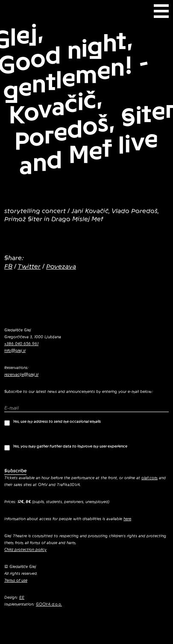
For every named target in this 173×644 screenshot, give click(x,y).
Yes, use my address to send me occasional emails (53, 423)
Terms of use (16, 580)
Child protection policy (25, 550)
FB (8, 266)
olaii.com (150, 478)
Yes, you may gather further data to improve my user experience (66, 447)
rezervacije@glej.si (21, 375)
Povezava (61, 266)
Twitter (29, 266)
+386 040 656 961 (21, 344)
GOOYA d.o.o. (49, 604)
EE (22, 597)
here (127, 519)
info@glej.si (15, 351)
